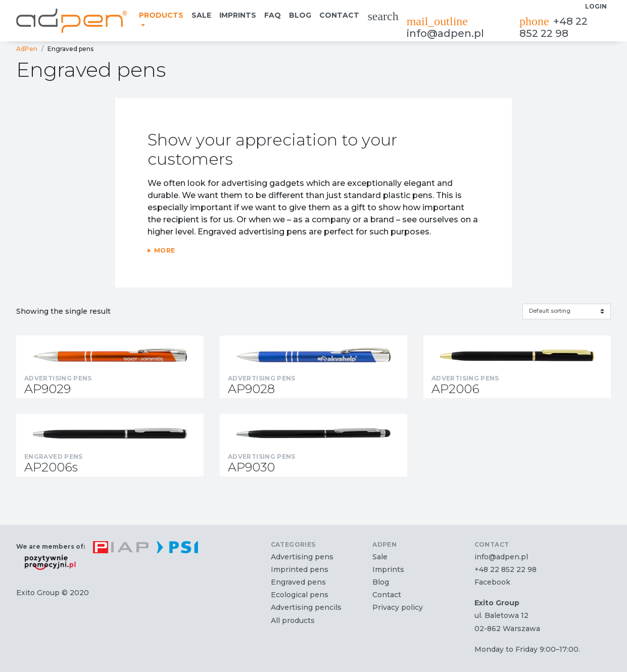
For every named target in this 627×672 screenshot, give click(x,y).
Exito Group (38, 593)
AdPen (27, 49)
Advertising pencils (306, 607)
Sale (201, 15)
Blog (300, 15)
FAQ (273, 15)
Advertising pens (302, 557)
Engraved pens (298, 582)
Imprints (238, 15)
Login (596, 6)
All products (293, 620)
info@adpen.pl (445, 27)
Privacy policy (398, 607)
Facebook (492, 582)
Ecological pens (300, 595)
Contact (339, 15)
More (164, 250)
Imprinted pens (300, 569)
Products (161, 15)
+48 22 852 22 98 (553, 27)
